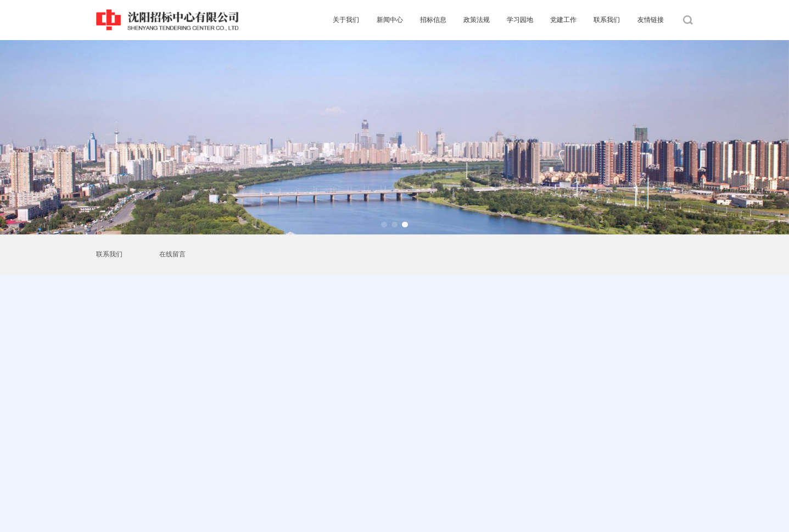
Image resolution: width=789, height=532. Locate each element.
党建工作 (563, 20)
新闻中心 (390, 20)
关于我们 (346, 20)
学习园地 (520, 20)
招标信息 (433, 20)
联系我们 (607, 20)
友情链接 (651, 20)
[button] (384, 225)
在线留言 (172, 254)
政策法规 (477, 20)
